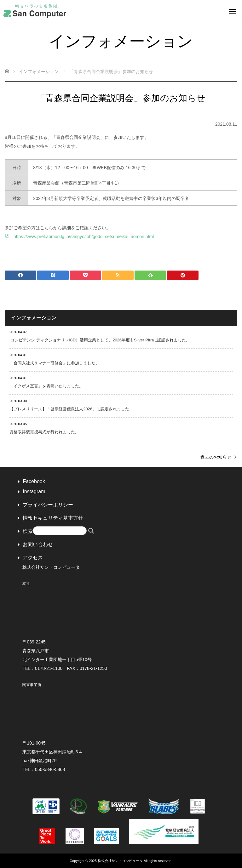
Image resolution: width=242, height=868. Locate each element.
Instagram (34, 491)
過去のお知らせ (216, 457)
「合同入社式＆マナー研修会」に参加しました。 (55, 363)
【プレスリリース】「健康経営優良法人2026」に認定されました (69, 409)
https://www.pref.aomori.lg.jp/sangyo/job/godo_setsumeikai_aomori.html (84, 237)
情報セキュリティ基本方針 (53, 518)
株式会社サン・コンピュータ (120, 861)
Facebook (34, 481)
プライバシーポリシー (48, 505)
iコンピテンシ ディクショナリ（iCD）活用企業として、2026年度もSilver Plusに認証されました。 (100, 340)
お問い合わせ (38, 544)
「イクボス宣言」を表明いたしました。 (46, 386)
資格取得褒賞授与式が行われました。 (44, 432)
